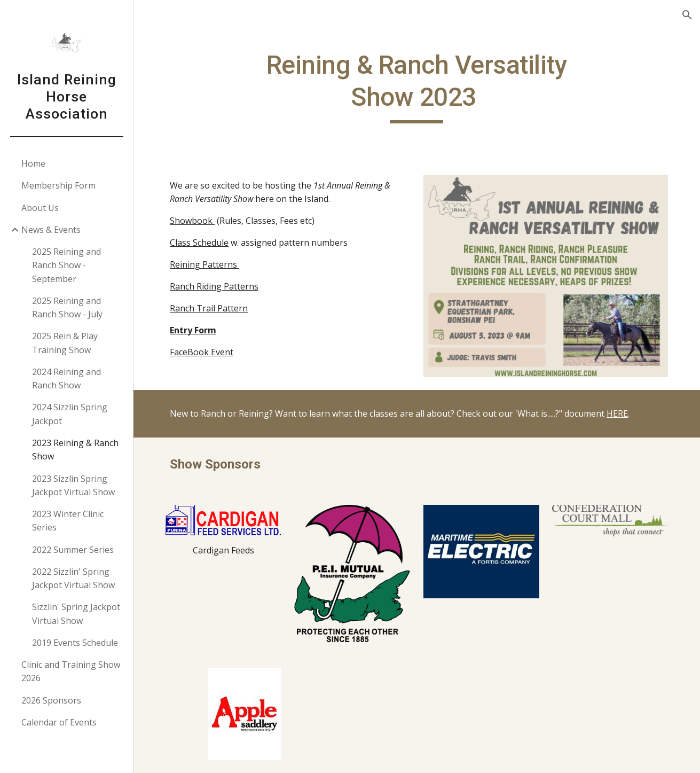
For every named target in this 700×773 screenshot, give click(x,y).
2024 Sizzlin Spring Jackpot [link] (70, 414)
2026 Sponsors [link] (51, 700)
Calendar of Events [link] (59, 722)
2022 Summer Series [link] (73, 550)
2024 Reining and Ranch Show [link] (66, 378)
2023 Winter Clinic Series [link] (68, 521)
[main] (417, 86)
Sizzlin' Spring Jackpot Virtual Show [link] (76, 614)
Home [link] (33, 163)
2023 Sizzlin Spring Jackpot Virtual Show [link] (73, 485)
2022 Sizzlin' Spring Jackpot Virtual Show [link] (73, 578)
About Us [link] (40, 208)
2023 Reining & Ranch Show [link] (75, 450)
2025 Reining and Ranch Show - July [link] (67, 307)
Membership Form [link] (58, 185)
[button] (687, 15)
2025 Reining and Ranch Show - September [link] (66, 265)
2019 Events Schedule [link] (75, 643)
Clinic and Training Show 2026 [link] (71, 671)
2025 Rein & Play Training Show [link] (65, 343)
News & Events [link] (51, 230)
